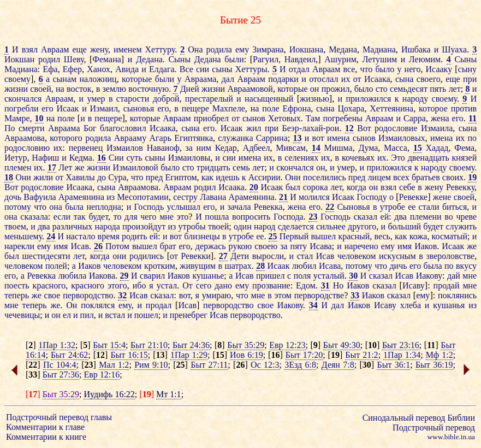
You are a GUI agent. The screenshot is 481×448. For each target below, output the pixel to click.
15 (418, 148)
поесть (17, 285)
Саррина (272, 138)
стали (429, 207)
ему (242, 49)
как (207, 177)
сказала (34, 217)
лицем (379, 177)
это (183, 217)
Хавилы (80, 177)
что (366, 69)
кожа (418, 236)
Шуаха (454, 49)
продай (447, 285)
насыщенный (269, 99)
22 (330, 207)
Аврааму (130, 138)
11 (473, 118)
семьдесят (409, 89)
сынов (254, 118)
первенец (86, 148)
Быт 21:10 (149, 345)
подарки (283, 79)
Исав (80, 246)
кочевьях (358, 158)
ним (204, 148)
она (56, 207)
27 (223, 256)
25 (273, 236)
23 (313, 217)
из (111, 197)
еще (79, 49)
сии (203, 69)
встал (115, 315)
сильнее (331, 226)
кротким (160, 266)
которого (66, 138)
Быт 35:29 (246, 345)
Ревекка (268, 207)
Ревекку (460, 187)
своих (453, 177)
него (413, 69)
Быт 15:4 (109, 345)
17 (52, 167)
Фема (464, 148)
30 (353, 276)
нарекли (19, 246)
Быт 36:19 (434, 365)
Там (313, 118)
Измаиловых (402, 138)
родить (135, 236)
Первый (294, 236)
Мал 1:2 (114, 365)
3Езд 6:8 (300, 365)
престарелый (209, 99)
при (470, 79)
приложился (369, 99)
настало (81, 236)
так (80, 217)
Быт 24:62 (69, 355)
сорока (316, 187)
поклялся (98, 305)
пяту (299, 246)
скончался (23, 99)
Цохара (351, 108)
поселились (325, 177)
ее (412, 207)
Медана (343, 49)
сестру (185, 197)
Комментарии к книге (46, 437)
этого (117, 285)
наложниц (98, 79)
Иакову (429, 276)
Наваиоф (163, 148)
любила (73, 276)
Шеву (74, 59)
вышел (324, 236)
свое (52, 295)
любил (304, 266)
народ (265, 226)
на (60, 89)
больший (404, 226)
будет (98, 217)
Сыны (179, 59)
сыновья (139, 108)
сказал (366, 217)
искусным (397, 256)
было (385, 69)
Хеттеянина (391, 108)
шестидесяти (46, 256)
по (472, 138)
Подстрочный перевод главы (59, 417)
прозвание (271, 285)
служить (461, 226)
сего (204, 285)
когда (357, 187)
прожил (336, 89)
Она (195, 49)
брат (168, 246)
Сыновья (353, 207)
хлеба (411, 305)
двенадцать (429, 158)
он (315, 89)
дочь (13, 197)
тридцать (213, 167)
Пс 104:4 (60, 365)
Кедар (226, 148)
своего (429, 79)
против (464, 108)
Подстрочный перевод (434, 428)
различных (72, 226)
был (293, 187)
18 (9, 177)
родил (49, 59)
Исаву (414, 285)
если (62, 217)
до (102, 177)
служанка (235, 138)
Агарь (160, 138)
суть (134, 158)
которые (137, 79)
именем (128, 49)
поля (302, 276)
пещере (195, 108)
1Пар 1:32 (57, 345)
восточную (149, 89)
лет (455, 89)
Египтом (181, 177)
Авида (127, 69)
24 (51, 236)
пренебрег (189, 315)
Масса (396, 148)
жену (99, 49)
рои (333, 128)
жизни (16, 89)
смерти (32, 128)
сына (405, 79)
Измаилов (125, 148)
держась (211, 246)
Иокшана (306, 49)
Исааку (439, 69)
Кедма (81, 158)
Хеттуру (160, 49)
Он (72, 305)
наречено (361, 246)
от (357, 79)
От (188, 285)
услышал (184, 207)
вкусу (466, 266)
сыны (222, 69)
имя (61, 246)
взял (30, 49)
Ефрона (296, 108)
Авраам (55, 49)
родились (147, 256)
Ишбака (416, 49)
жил (254, 128)
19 (472, 177)
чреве (466, 217)
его (47, 108)
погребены (343, 118)
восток (79, 89)
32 (122, 295)
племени (426, 217)
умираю (217, 295)
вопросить (251, 217)
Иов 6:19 (247, 355)
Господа (289, 217)
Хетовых (284, 118)
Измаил (104, 108)
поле (271, 108)
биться (455, 207)
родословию (27, 148)
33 (355, 295)
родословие (396, 128)
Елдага (162, 69)
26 (98, 246)
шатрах (238, 266)
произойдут (144, 226)
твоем (15, 226)
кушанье (208, 276)
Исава (320, 246)
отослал (323, 79)
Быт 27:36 (61, 375)
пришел (271, 276)
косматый (450, 236)
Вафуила (40, 197)
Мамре (17, 118)
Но (339, 285)
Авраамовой (250, 89)
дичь (398, 266)
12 (349, 128)
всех (401, 177)
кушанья (449, 305)
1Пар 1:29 (189, 355)
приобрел (211, 118)
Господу (372, 197)
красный (354, 236)
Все (186, 69)
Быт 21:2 (361, 355)
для (131, 217)
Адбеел (257, 148)
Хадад (437, 148)
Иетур (16, 158)
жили (43, 177)
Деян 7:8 (338, 365)
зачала (239, 207)
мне (167, 217)
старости (133, 99)
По (10, 128)
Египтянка (194, 138)
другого (362, 226)
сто (382, 89)
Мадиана (379, 49)
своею (266, 246)
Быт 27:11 (209, 365)
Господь (149, 207)
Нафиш (45, 158)
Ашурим (340, 59)
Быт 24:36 (191, 345)
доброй (166, 99)
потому (18, 207)
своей (40, 89)
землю (114, 89)
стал (305, 256)
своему (17, 79)
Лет (65, 167)
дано (223, 285)
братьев (426, 177)
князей (465, 158)
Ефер (72, 69)
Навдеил (300, 59)
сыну (467, 69)
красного (49, 285)
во (449, 217)
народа (107, 226)
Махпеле (229, 108)
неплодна (104, 207)
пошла (217, 217)
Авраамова (25, 138)
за (189, 148)
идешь (227, 177)
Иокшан (19, 59)
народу (415, 99)
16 (102, 158)
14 (316, 148)
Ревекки (195, 256)
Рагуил (266, 59)
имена (338, 138)
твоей (218, 226)
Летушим (379, 59)
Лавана (213, 197)
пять (438, 89)
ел (67, 315)
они (119, 256)
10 (39, 118)
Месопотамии (143, 197)
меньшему (23, 236)
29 (124, 276)
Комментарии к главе (45, 427)
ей (385, 217)
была (74, 207)
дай (454, 276)
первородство (88, 295)
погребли (22, 108)
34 (313, 305)
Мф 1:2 (440, 355)
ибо (139, 285)
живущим (198, 266)
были (234, 59)
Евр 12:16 (102, 375)
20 (254, 187)
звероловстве (450, 256)
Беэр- (292, 128)
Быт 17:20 (304, 355)
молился (314, 197)
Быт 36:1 (393, 365)
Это (398, 158)
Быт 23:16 (401, 345)
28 (260, 266)
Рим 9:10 (151, 365)
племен (18, 167)
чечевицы (22, 315)
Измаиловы (189, 158)
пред (155, 177)
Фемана (107, 59)
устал (167, 285)
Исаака (377, 79)
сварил (152, 276)
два (400, 217)
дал (228, 79)
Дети (240, 256)
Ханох (99, 69)
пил (87, 315)
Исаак (67, 108)
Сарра (415, 118)
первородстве (319, 295)
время (109, 236)
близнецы (202, 236)
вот (318, 138)
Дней (190, 89)
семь (241, 167)
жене (442, 197)
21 (283, 197)
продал (159, 305)
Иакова (102, 276)
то (118, 217)
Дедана (149, 59)
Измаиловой (136, 167)
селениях (301, 158)
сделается (296, 226)
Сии (116, 158)
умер (96, 99)
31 (325, 285)
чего (148, 217)
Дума (368, 148)
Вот (364, 128)
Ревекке (414, 197)
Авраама (200, 79)
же (80, 167)
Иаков (426, 246)
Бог (90, 128)
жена (440, 118)
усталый (329, 276)
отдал (299, 69)
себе (407, 187)
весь (382, 236)
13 (297, 138)
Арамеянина (81, 197)
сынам (64, 79)
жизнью (314, 99)
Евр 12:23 (287, 345)
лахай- (314, 128)
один (243, 226)
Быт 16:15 (129, 355)
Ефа (50, 69)
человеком (357, 256)
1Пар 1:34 (402, 355)
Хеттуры (251, 69)
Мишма (338, 148)
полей (56, 266)
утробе (393, 207)
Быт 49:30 (342, 345)
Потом (117, 246)
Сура (117, 177)
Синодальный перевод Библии (419, 418)
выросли (268, 256)
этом (283, 295)
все (349, 69)
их (346, 79)
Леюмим (425, 59)
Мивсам (291, 148)
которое (433, 108)
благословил (123, 128)
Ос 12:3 (265, 365)
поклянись (457, 295)
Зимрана (268, 49)
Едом (306, 285)
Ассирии (265, 177)
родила (219, 49)
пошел (146, 315)
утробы (192, 226)
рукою (240, 246)
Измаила (437, 128)
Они (23, 177)
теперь (17, 295)
